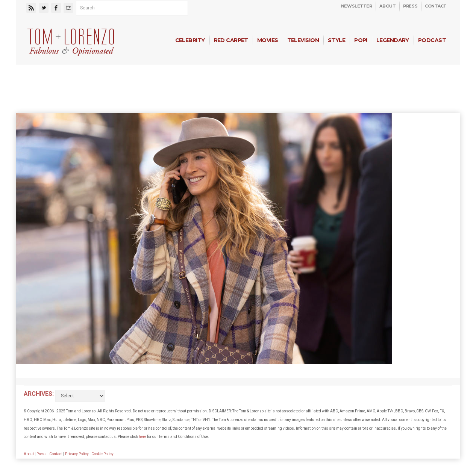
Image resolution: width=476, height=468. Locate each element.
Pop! (361, 40)
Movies (268, 40)
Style (337, 40)
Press (410, 6)
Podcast (432, 40)
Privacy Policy (77, 454)
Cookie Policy (102, 454)
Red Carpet (231, 40)
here (142, 437)
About (387, 6)
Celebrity (190, 40)
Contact (436, 6)
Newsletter (357, 6)
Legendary (393, 40)
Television (303, 40)
